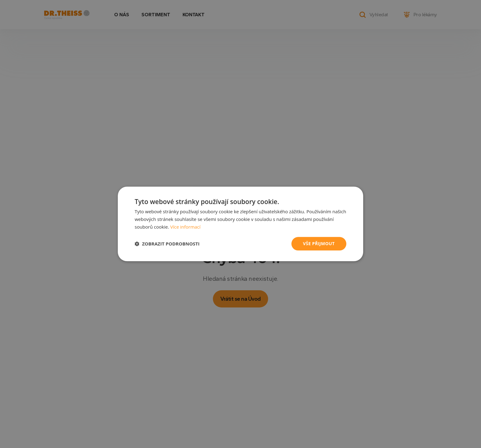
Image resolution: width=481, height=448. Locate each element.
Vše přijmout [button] (319, 243)
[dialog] (240, 224)
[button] (167, 244)
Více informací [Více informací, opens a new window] (185, 227)
